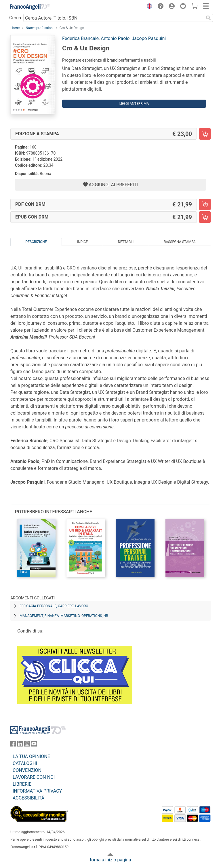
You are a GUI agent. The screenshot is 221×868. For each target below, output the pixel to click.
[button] (148, 7)
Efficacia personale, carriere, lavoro (54, 606)
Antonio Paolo (115, 38)
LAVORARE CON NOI (34, 777)
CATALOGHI (25, 763)
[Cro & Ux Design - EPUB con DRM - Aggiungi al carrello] (205, 217)
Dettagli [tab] (126, 242)
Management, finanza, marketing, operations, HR (64, 616)
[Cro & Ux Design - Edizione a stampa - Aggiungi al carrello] (205, 134)
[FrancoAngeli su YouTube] (34, 745)
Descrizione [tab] (36, 242)
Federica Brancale (80, 38)
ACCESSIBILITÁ (28, 798)
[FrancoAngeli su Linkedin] (20, 745)
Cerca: (16, 18)
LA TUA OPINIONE (31, 756)
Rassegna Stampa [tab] (180, 242)
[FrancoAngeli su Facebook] (13, 745)
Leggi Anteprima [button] (134, 104)
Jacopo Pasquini (149, 38)
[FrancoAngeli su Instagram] (27, 745)
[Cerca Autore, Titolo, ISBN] (114, 18)
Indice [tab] (82, 242)
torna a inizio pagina (110, 860)
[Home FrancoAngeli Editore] (30, 7)
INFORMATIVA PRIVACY (37, 791)
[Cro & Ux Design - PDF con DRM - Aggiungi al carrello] (205, 204)
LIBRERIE (22, 784)
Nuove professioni (40, 28)
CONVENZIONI (28, 770)
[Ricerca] (208, 18)
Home (15, 28)
